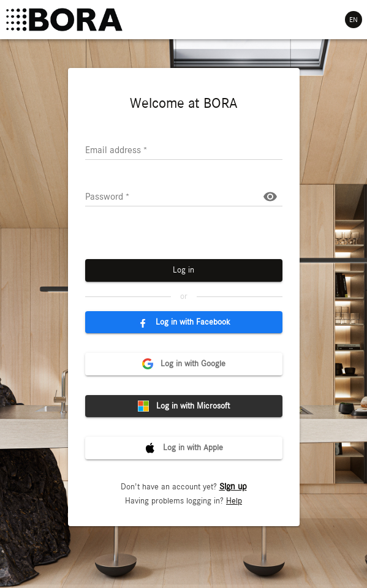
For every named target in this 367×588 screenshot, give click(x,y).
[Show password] (270, 197)
